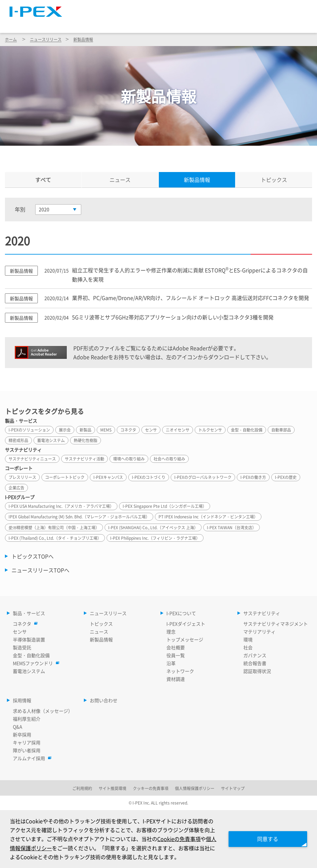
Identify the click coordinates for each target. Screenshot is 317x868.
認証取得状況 (257, 671)
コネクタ (24, 624)
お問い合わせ (104, 700)
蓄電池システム (29, 671)
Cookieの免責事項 (179, 839)
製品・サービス (88, 23)
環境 (248, 639)
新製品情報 (83, 39)
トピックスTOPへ (33, 556)
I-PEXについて (194, 23)
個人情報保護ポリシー (195, 788)
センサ (20, 632)
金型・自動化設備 (31, 655)
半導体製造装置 (29, 639)
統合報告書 (255, 663)
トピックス (274, 180)
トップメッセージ (185, 639)
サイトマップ (190, 8)
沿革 (171, 663)
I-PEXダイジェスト (186, 624)
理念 (171, 632)
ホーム (11, 39)
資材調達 (176, 679)
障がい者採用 (27, 750)
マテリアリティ (259, 632)
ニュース (120, 180)
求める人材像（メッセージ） (43, 711)
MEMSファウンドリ (35, 663)
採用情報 (293, 23)
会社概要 (176, 647)
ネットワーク (180, 671)
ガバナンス (255, 655)
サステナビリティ (246, 23)
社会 (248, 647)
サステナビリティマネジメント (276, 624)
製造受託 (22, 647)
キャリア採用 (27, 742)
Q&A (18, 727)
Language (230, 8)
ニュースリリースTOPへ (40, 570)
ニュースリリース (141, 23)
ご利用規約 (82, 788)
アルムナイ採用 (31, 758)
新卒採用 (22, 734)
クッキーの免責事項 (151, 788)
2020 (44, 209)
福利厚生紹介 (27, 719)
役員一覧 (176, 655)
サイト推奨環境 (112, 788)
